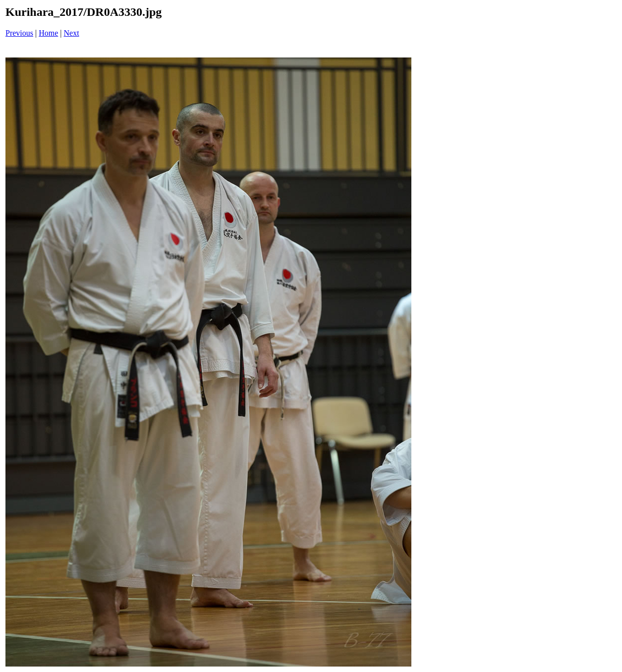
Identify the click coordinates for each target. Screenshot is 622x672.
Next (72, 33)
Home (48, 33)
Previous (19, 33)
